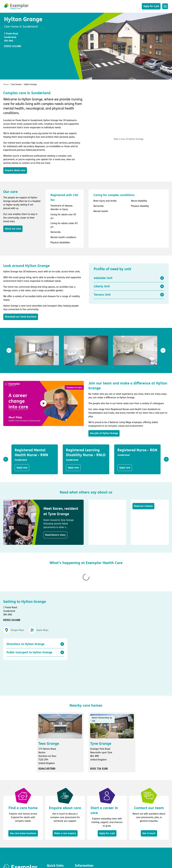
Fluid (15, 848)
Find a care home (56, 835)
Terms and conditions (86, 835)
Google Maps (14, 617)
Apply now (22, 468)
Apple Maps (39, 617)
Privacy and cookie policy (88, 830)
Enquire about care (15, 170)
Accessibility (81, 839)
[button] (129, 278)
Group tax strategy (84, 849)
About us (51, 844)
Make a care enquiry (65, 792)
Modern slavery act (85, 844)
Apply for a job (151, 6)
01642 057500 (47, 728)
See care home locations (23, 792)
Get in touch (149, 792)
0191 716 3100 (99, 728)
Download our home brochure (21, 317)
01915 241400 (12, 607)
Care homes (16, 84)
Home (6, 84)
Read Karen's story (55, 535)
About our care (13, 229)
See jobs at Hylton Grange (104, 433)
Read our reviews (143, 506)
